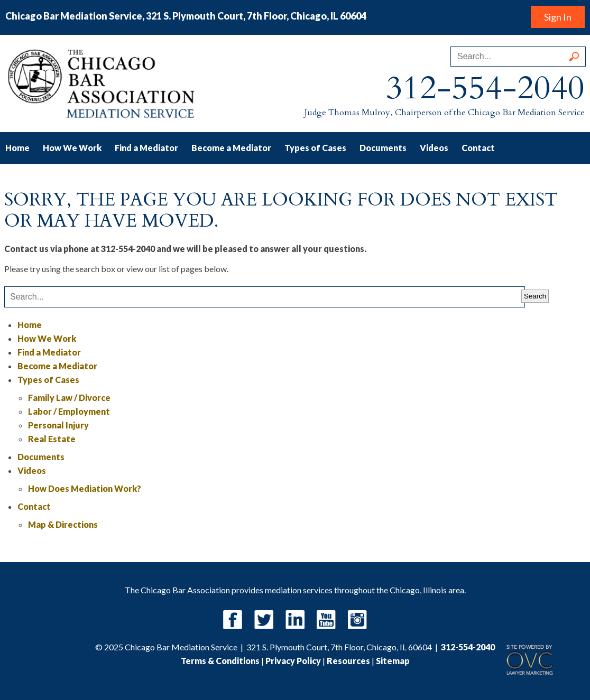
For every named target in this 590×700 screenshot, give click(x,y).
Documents (383, 148)
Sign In (558, 17)
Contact (478, 148)
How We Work (72, 148)
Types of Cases (315, 148)
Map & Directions (63, 524)
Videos (434, 148)
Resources (348, 661)
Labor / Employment (69, 411)
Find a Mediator (146, 148)
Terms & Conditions (220, 661)
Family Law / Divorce (69, 398)
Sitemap (393, 661)
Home (17, 148)
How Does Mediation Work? (85, 488)
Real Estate (52, 439)
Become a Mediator (231, 148)
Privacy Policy (293, 661)
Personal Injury (58, 425)
